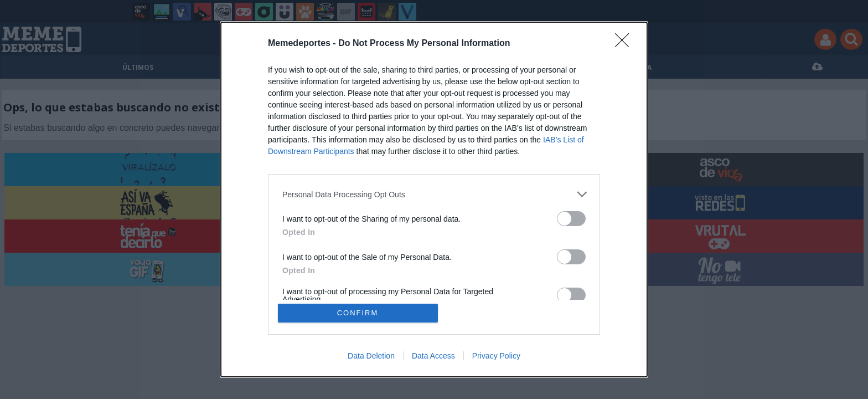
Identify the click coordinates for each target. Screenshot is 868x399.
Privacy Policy (496, 356)
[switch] (571, 219)
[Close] (626, 44)
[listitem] (434, 194)
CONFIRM (358, 313)
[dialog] (434, 199)
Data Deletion (371, 356)
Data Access (433, 356)
